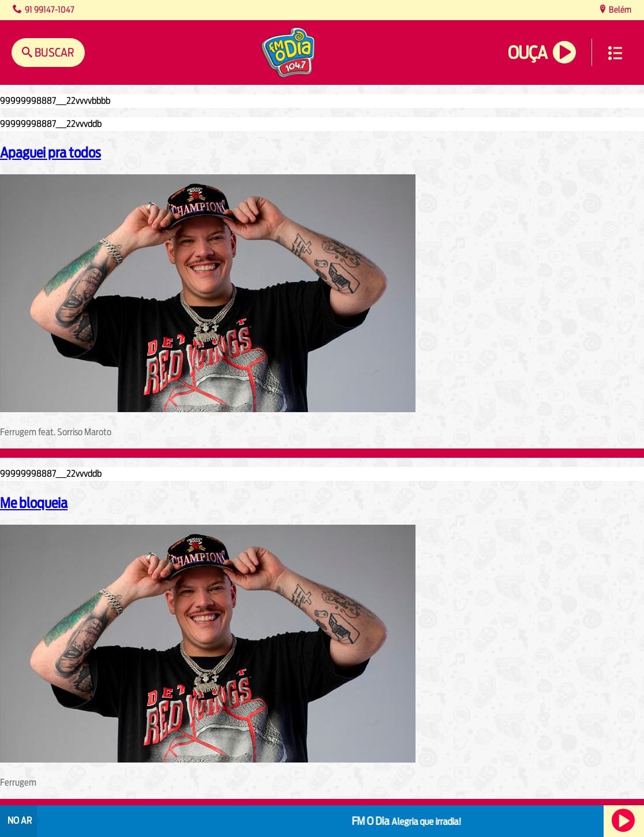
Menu (615, 53)
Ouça (527, 53)
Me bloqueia (34, 503)
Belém (619, 10)
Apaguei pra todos (50, 152)
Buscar (53, 52)
